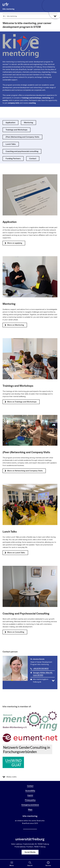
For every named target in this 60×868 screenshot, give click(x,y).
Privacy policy (30, 800)
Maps (30, 809)
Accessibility (30, 791)
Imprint (30, 795)
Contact (30, 786)
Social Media (30, 852)
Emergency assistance (30, 805)
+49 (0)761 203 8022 (41, 669)
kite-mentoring (8, 9)
